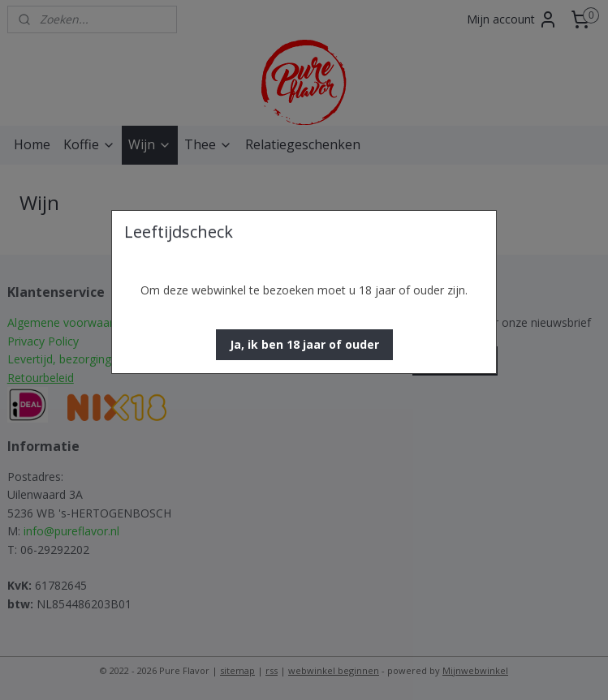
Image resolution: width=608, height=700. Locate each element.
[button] (304, 345)
